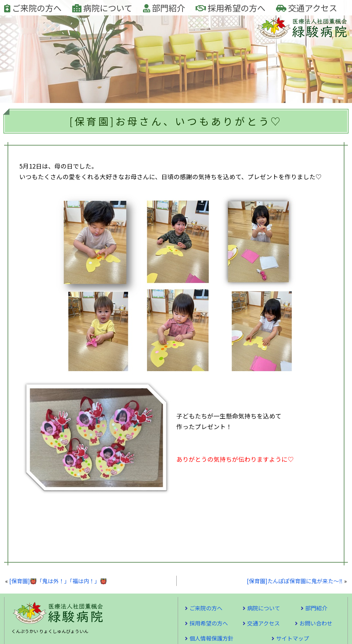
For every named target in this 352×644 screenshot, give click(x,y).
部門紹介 (164, 8)
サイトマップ (293, 638)
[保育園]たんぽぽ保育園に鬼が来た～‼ (295, 581)
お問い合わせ (316, 623)
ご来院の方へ (33, 8)
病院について (102, 8)
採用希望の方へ (230, 8)
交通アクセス (307, 8)
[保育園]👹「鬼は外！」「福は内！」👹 (58, 581)
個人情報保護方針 (211, 638)
